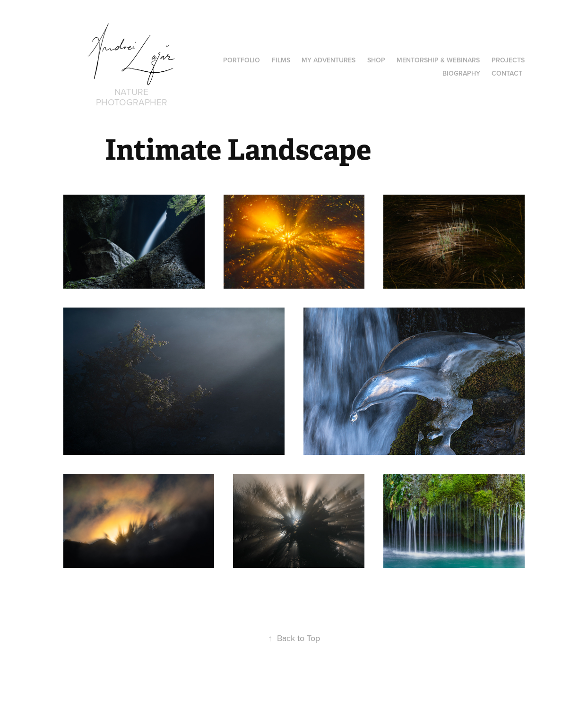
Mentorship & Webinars (438, 60)
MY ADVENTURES (329, 60)
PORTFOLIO (242, 60)
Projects (508, 60)
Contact (507, 73)
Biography (461, 73)
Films (281, 60)
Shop (376, 60)
